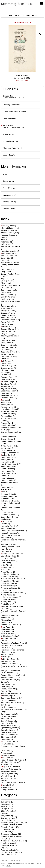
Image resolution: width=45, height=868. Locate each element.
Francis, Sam (6, 423)
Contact (4, 861)
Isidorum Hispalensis (9, 501)
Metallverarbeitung (8, 586)
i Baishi (5, 657)
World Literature (7, 855)
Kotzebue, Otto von (9, 544)
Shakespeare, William (9, 726)
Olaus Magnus (7, 629)
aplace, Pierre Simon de (11, 554)
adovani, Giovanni (9, 638)
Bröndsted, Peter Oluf (9, 320)
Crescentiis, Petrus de (10, 352)
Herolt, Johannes (8, 467)
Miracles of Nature (8, 843)
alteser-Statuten (8, 567)
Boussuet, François (9, 313)
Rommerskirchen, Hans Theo (12, 675)
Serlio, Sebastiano (8, 721)
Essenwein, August (8, 395)
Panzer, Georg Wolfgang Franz (13, 643)
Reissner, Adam (7, 661)
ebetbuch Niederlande (10, 428)
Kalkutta (4, 524)
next (9, 865)
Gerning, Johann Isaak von (11, 432)
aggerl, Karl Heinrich (10, 767)
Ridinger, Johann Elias (10, 671)
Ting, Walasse (7, 744)
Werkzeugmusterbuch (9, 771)
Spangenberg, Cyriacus (10, 728)
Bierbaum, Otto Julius (9, 285)
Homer (4, 476)
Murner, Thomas (7, 602)
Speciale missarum (8, 730)
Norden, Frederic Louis (10, 625)
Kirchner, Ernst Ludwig (10, 535)
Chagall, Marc (6, 334)
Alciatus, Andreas (8, 230)
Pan (3, 641)
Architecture (6, 804)
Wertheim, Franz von (9, 774)
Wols (3, 781)
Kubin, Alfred (6, 551)
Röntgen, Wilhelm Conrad (11, 677)
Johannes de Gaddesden (10, 508)
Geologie (5, 430)
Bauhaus (5, 260)
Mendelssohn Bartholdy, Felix (12, 579)
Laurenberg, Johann (9, 556)
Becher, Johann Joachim (10, 265)
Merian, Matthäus (8, 583)
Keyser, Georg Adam (9, 533)
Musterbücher (6, 604)
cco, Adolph (6, 627)
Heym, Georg (6, 471)
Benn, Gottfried (7, 269)
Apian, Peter (6, 244)
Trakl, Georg (6, 751)
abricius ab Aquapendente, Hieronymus (7, 402)
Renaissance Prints (8, 850)
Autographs (5, 806)
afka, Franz (6, 522)
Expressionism (7, 820)
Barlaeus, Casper (8, 256)
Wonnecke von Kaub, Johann (12, 783)
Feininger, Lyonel (8, 407)
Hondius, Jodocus (8, 478)
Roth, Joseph (6, 687)
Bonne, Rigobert (7, 295)
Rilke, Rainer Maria (8, 673)
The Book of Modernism (10, 852)
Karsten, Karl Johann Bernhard (13, 531)
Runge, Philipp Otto (9, 689)
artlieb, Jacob (7, 455)
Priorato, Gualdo (7, 654)
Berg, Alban (6, 272)
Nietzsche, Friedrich (9, 616)
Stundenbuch (6, 739)
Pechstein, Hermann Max (11, 645)
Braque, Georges (8, 315)
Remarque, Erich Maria (10, 664)
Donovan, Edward (8, 377)
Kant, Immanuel (7, 528)
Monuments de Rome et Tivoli (12, 593)
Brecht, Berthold (7, 318)
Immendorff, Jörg (8, 494)
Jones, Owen (6, 512)
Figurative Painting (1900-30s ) (13, 823)
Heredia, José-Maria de (10, 464)
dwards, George (8, 382)
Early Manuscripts (8, 816)
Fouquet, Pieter (7, 416)
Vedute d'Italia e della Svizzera (13, 760)
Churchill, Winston (8, 340)
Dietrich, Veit (6, 375)
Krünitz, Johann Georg (10, 547)
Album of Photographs (10, 228)
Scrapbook (5, 719)
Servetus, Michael (8, 723)
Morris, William (7, 595)
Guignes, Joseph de (9, 453)
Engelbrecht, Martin (9, 389)
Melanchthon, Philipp (9, 577)
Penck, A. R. (6, 648)
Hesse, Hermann (8, 469)
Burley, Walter (6, 322)
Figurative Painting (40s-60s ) (12, 825)
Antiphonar (5, 242)
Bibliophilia (5, 809)
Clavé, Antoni (6, 343)
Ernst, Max (5, 393)
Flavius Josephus (8, 412)
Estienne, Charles (8, 398)
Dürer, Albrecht (7, 379)
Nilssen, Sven (6, 618)
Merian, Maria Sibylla (9, 581)
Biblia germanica (7, 281)
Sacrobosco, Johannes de (11, 698)
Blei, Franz (5, 288)
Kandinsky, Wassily (8, 526)
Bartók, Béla (6, 258)
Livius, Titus (6, 565)
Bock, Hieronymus (8, 290)
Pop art (4, 848)
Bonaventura (6, 292)
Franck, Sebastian (8, 425)
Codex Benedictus (8, 345)
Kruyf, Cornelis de (8, 549)
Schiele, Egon (6, 705)
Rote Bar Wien (7, 684)
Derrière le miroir (8, 368)
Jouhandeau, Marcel (9, 515)
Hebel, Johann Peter (9, 457)
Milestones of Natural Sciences (13, 841)
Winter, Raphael (7, 778)
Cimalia (4, 813)
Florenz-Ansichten (8, 414)
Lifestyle (4, 839)
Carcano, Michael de (9, 329)
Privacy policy (15, 861)
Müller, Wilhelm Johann (10, 597)
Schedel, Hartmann (9, 700)
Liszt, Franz (6, 563)
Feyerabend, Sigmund (10, 409)
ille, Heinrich (6, 785)
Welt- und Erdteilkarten (10, 769)
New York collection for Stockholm (14, 611)
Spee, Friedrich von (9, 732)
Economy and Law (8, 818)
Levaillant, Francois (9, 560)
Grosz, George (7, 450)
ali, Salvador (7, 361)
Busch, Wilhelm (7, 324)
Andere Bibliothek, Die (10, 233)
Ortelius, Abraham (8, 634)
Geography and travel (9, 834)
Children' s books (7, 811)
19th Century (6, 802)
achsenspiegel (7, 696)
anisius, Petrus (7, 327)
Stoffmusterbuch (7, 737)
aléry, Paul (6, 758)
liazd (3, 492)
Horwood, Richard (8, 480)
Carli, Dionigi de (7, 331)
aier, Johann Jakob (9, 253)
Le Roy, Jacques (7, 558)
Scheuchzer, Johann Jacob (11, 703)
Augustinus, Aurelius (9, 251)
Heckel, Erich (6, 460)
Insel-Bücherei (7, 499)
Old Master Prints (8, 845)
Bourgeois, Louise (8, 311)
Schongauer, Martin (9, 714)
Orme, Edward (7, 632)
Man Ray (5, 570)
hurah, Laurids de (8, 742)
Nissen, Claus (6, 620)
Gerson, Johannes (8, 437)
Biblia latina (6, 283)
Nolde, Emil (6, 622)
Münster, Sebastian (9, 599)
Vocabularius (6, 764)
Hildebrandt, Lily (7, 473)
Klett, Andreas (7, 538)
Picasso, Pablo (7, 652)
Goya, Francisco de (9, 446)
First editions (6, 832)
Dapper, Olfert (7, 363)
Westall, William (7, 776)
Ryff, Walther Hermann (10, 693)
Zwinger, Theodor (8, 790)
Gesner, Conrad (7, 439)
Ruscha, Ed (6, 691)
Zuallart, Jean (6, 787)
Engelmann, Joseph (9, 391)
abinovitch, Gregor (9, 659)
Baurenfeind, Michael (9, 263)
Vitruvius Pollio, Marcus (10, 762)
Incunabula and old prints (10, 836)
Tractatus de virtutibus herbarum (13, 746)
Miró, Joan (5, 590)
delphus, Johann (8, 226)
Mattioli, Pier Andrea (9, 574)
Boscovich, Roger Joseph (11, 301)
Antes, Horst (6, 240)
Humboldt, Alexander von (10, 483)
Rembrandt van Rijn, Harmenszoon (14, 666)
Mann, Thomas (7, 572)
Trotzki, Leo (6, 753)
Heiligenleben (6, 462)
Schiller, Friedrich (8, 707)
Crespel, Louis (7, 354)
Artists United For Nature (10, 246)
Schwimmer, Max (8, 716)
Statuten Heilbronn (8, 735)
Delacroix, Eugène (8, 366)
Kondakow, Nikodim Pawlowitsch (13, 540)
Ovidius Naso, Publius (10, 636)
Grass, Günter (7, 448)
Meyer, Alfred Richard (9, 588)
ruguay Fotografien (9, 755)
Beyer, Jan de (6, 279)
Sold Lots (10, 89)
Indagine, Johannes (9, 496)
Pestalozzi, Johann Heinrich (12, 650)
